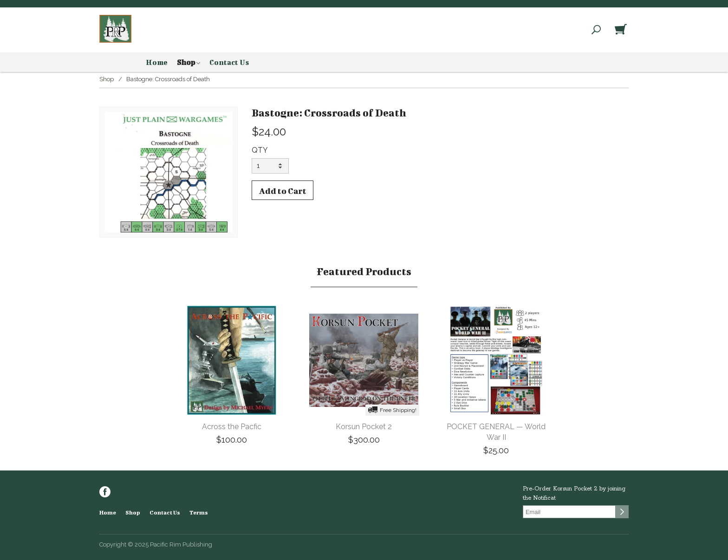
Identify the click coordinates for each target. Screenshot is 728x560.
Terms (199, 512)
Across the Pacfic (232, 427)
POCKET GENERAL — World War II (496, 432)
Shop (188, 63)
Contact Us (229, 62)
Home (157, 62)
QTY (260, 150)
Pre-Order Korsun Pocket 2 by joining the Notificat (574, 493)
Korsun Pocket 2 (364, 427)
